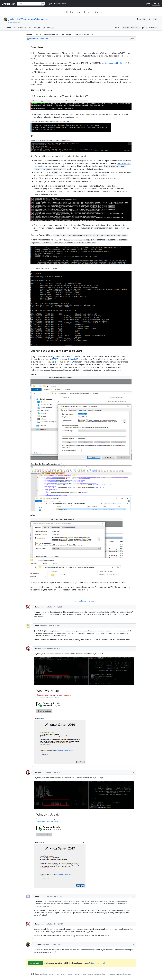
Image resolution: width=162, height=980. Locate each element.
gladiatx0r (13, 19)
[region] (81, 318)
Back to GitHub (60, 4)
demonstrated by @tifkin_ (116, 63)
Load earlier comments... (84, 601)
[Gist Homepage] (8, 4)
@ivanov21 (38, 612)
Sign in (147, 4)
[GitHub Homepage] (33, 974)
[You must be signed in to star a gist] (141, 19)
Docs (84, 974)
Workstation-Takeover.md (34, 19)
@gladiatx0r (39, 631)
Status (70, 974)
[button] (143, 28)
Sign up (156, 4)
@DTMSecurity (58, 359)
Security (64, 974)
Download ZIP (152, 28)
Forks (49, 28)
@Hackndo (48, 631)
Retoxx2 (38, 944)
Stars (35, 28)
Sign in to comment (98, 963)
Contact (90, 974)
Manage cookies (100, 974)
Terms (51, 974)
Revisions (20, 28)
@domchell (73, 359)
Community (77, 974)
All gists (50, 4)
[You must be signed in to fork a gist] (153, 19)
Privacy (57, 974)
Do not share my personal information (119, 974)
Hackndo (38, 607)
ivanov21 (38, 896)
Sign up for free (36, 963)
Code (8, 28)
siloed (37, 626)
